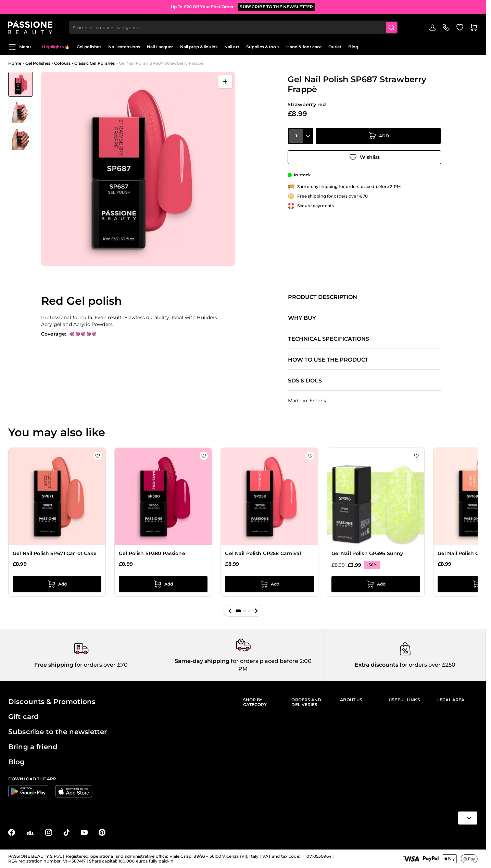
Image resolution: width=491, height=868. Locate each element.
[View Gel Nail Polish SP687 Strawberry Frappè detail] (21, 111)
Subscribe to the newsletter (58, 732)
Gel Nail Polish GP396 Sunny (367, 553)
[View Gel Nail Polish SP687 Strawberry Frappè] (21, 84)
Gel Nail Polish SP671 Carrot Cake (55, 553)
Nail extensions (124, 47)
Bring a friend (33, 747)
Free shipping (54, 665)
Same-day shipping (202, 661)
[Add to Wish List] (364, 156)
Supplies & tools (263, 47)
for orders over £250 (427, 665)
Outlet (335, 47)
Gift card (23, 717)
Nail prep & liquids (199, 47)
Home (15, 63)
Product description (323, 297)
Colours (62, 63)
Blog (353, 47)
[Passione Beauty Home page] (30, 26)
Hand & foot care (304, 47)
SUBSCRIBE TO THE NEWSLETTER (276, 7)
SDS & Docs (305, 381)
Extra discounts (376, 665)
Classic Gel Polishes (95, 63)
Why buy (302, 318)
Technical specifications (329, 339)
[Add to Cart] (378, 137)
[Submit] (392, 26)
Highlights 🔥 (56, 47)
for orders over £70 (100, 665)
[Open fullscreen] (225, 81)
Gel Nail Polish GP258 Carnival (263, 553)
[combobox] (234, 26)
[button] (230, 611)
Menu (20, 47)
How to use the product (328, 360)
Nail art (232, 47)
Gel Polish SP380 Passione (152, 553)
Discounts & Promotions (52, 702)
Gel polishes (89, 47)
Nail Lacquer (160, 47)
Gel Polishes (38, 63)
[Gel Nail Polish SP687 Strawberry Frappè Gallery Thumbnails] (21, 111)
